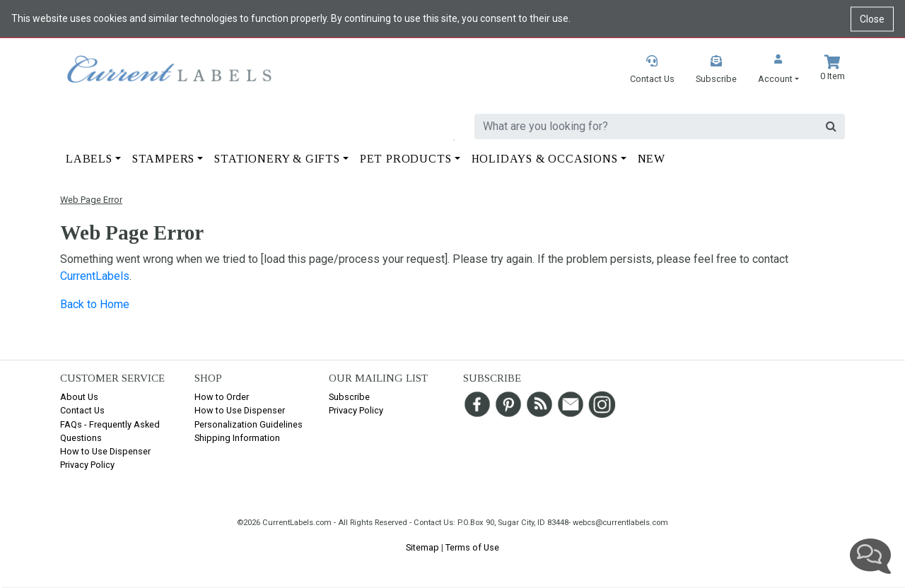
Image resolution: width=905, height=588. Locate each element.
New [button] (652, 159)
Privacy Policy (87, 465)
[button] (778, 70)
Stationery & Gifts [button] (277, 159)
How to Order (222, 397)
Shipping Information (237, 438)
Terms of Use (472, 547)
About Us (79, 397)
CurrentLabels (95, 276)
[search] (646, 127)
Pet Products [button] (406, 159)
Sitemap (422, 547)
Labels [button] (89, 159)
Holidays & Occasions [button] (545, 159)
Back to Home (95, 304)
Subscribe (349, 397)
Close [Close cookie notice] (872, 18)
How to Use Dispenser (105, 451)
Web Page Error (91, 200)
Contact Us (82, 410)
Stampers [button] (163, 159)
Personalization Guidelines (249, 424)
